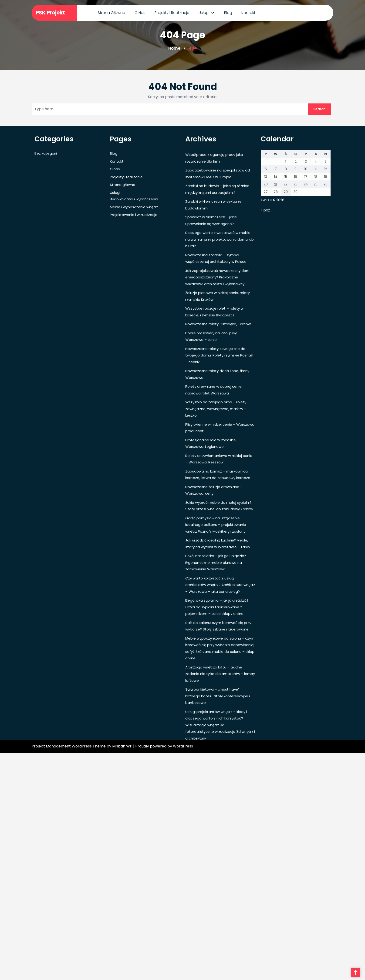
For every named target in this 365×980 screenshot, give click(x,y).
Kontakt (248, 13)
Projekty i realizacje (172, 13)
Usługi (204, 13)
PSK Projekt (50, 13)
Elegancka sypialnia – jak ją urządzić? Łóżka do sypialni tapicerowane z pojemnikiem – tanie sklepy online (217, 710)
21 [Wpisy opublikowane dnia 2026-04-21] (276, 287)
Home (174, 48)
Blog (228, 13)
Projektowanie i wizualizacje (134, 317)
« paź (265, 313)
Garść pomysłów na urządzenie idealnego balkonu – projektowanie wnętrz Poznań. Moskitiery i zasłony (216, 627)
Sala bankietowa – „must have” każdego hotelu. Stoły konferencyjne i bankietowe (218, 799)
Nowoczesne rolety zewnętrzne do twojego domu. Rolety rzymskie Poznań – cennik (219, 458)
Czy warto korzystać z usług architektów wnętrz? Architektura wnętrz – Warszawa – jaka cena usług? (220, 687)
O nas (140, 13)
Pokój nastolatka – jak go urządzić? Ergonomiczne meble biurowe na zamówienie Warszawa (216, 665)
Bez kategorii (46, 256)
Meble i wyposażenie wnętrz (134, 310)
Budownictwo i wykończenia (134, 302)
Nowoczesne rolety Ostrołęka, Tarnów (218, 427)
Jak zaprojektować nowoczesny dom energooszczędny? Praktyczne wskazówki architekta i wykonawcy (217, 380)
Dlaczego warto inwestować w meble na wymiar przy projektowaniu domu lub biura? (220, 342)
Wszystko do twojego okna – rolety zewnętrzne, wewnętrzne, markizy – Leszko (216, 511)
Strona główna (112, 13)
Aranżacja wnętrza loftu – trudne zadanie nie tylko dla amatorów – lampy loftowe (220, 776)
